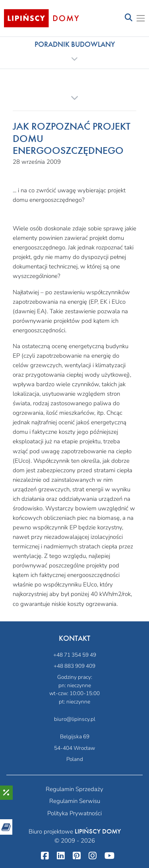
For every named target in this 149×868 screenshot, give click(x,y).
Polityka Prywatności (74, 813)
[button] (74, 51)
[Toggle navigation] (129, 18)
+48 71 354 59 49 (75, 655)
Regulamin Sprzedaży (74, 789)
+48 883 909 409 (74, 666)
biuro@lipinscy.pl (75, 719)
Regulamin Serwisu (75, 801)
